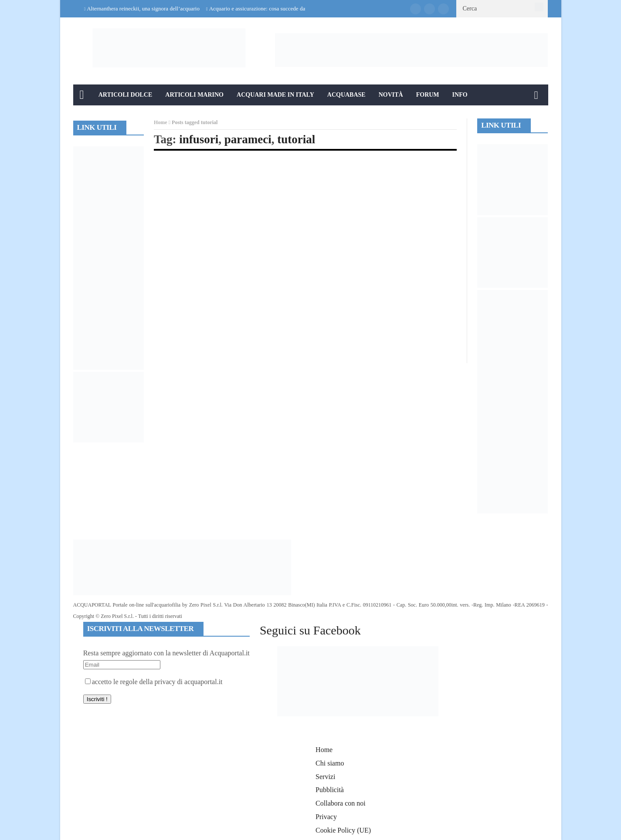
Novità (391, 95)
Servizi (325, 777)
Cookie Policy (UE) (343, 830)
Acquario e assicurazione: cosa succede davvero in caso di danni (282, 8)
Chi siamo (330, 763)
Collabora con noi (341, 803)
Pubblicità (330, 790)
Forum (428, 95)
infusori (199, 139)
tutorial (296, 139)
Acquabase (346, 95)
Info (460, 95)
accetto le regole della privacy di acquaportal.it (154, 682)
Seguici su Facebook (310, 630)
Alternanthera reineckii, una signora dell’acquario (143, 8)
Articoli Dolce (126, 95)
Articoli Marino (194, 95)
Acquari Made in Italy (275, 95)
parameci (248, 139)
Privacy (326, 817)
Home (161, 122)
